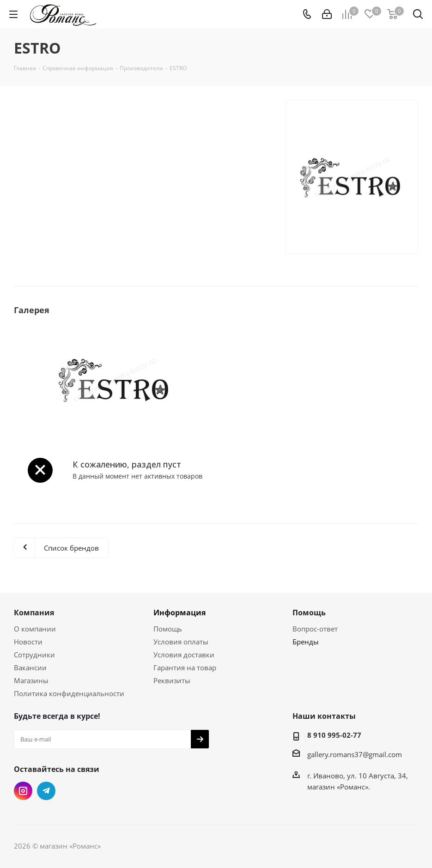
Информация (179, 613)
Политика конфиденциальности (69, 693)
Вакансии (30, 668)
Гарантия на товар (185, 668)
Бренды (306, 642)
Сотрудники (34, 655)
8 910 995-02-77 (334, 735)
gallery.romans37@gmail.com (355, 754)
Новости (28, 642)
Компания (34, 613)
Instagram (23, 791)
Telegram (46, 791)
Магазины (31, 680)
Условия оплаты (181, 642)
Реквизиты (172, 680)
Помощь (168, 629)
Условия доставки (184, 655)
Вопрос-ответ (315, 629)
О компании (35, 629)
